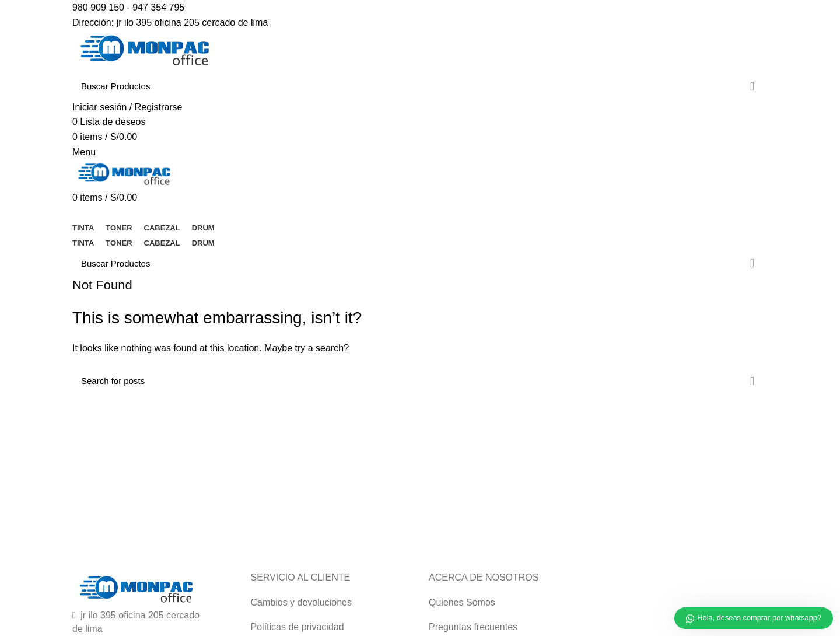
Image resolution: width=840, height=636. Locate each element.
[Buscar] (420, 86)
